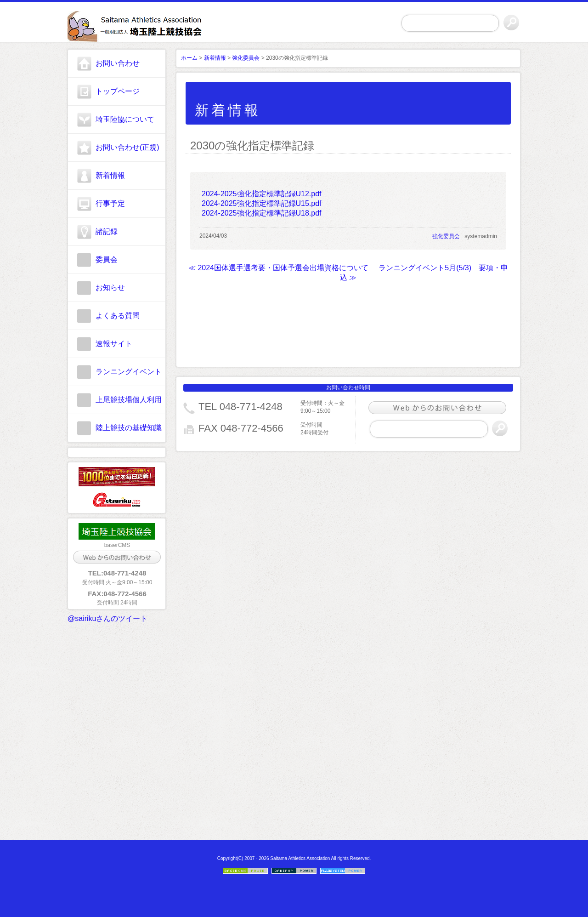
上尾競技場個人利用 (129, 400)
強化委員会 (246, 58)
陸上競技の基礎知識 (129, 428)
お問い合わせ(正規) (127, 147)
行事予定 (110, 203)
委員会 (107, 259)
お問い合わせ (118, 63)
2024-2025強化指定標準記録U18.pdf (262, 213)
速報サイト (114, 344)
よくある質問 (118, 316)
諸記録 (107, 231)
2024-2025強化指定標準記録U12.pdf (262, 194)
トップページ (118, 91)
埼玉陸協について (125, 119)
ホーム (189, 58)
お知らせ (110, 288)
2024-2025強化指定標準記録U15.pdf (262, 203)
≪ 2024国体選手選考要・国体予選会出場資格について (278, 268)
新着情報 (110, 175)
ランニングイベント (129, 372)
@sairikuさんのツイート (107, 618)
